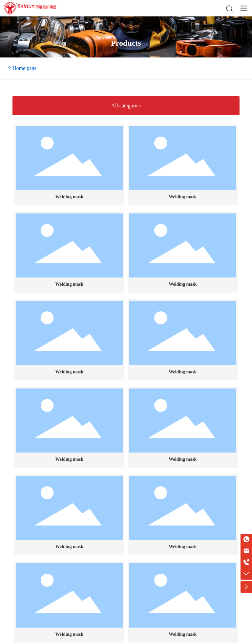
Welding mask (69, 197)
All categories (126, 106)
